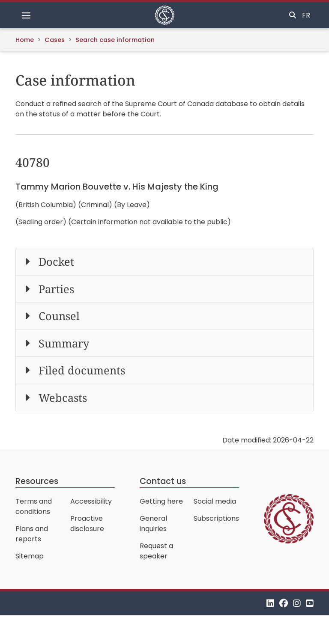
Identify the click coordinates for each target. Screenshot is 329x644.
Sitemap (30, 556)
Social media (215, 501)
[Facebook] (284, 603)
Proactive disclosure (87, 524)
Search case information (115, 40)
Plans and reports (32, 534)
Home (25, 40)
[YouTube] (310, 603)
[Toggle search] (293, 15)
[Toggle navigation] (26, 15)
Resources (37, 481)
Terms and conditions (34, 506)
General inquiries (153, 524)
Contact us (163, 481)
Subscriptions (216, 518)
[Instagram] (297, 603)
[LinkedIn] (270, 603)
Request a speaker (156, 551)
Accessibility (91, 501)
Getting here (161, 501)
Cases (55, 40)
